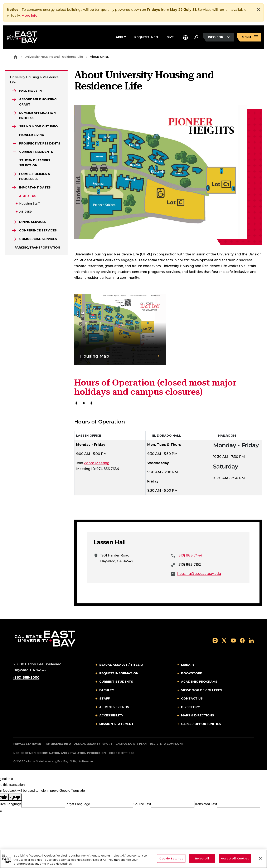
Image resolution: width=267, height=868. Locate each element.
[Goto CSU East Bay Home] (15, 57)
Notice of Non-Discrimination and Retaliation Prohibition (60, 753)
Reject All (202, 858)
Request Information (119, 673)
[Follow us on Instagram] (215, 640)
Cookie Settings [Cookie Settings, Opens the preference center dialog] (171, 858)
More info (29, 16)
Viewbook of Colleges (202, 690)
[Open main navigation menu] (249, 37)
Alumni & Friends (114, 707)
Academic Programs (199, 682)
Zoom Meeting (97, 463)
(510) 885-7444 (190, 555)
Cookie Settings (122, 753)
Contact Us (192, 698)
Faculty (107, 690)
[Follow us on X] (224, 640)
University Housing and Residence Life (54, 57)
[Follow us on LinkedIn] (251, 640)
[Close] (258, 9)
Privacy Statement (28, 744)
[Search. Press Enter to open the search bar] (196, 37)
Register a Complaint (167, 744)
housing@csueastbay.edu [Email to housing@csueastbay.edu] (199, 574)
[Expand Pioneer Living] (14, 135)
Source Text (142, 804)
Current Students (116, 682)
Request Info (146, 36)
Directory (190, 707)
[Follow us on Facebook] (242, 640)
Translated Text (206, 804)
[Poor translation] (15, 797)
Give (170, 36)
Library (188, 665)
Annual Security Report (93, 744)
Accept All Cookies (235, 858)
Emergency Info (59, 744)
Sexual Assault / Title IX (121, 665)
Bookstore (191, 673)
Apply (121, 36)
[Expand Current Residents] (14, 152)
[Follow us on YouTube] (233, 640)
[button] (185, 37)
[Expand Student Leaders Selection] (14, 163)
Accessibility (111, 715)
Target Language (77, 804)
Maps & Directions (198, 715)
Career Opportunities (201, 724)
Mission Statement (116, 724)
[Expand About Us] (14, 196)
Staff (105, 698)
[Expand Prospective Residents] (14, 143)
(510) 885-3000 (26, 678)
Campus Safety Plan (131, 744)
